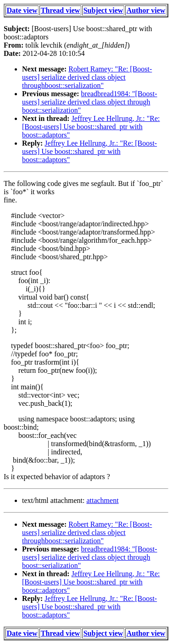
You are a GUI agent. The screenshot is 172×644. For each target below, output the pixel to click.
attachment (102, 500)
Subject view (103, 10)
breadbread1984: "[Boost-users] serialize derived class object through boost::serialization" (90, 102)
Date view (22, 10)
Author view (146, 10)
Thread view (60, 10)
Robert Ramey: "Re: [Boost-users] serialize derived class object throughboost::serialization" (87, 77)
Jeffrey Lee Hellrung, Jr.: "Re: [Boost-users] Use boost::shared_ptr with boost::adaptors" (91, 127)
